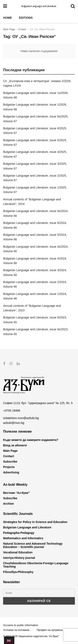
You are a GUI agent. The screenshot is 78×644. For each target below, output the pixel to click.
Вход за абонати (15, 445)
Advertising (11, 472)
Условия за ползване (16, 630)
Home (7, 18)
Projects (9, 467)
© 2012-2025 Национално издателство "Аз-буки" (31, 636)
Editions (26, 18)
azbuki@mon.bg (14, 423)
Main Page (9, 29)
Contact (9, 456)
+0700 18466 (12, 411)
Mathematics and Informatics (23, 538)
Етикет (22, 29)
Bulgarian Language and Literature (39, 6)
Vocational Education (18, 552)
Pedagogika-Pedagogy (19, 533)
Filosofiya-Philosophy (18, 572)
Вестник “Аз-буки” (16, 493)
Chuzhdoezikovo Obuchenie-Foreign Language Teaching (36, 565)
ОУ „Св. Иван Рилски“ (42, 29)
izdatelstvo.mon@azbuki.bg (21, 418)
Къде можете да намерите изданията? (31, 440)
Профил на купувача (50, 630)
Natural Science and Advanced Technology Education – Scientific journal (33, 545)
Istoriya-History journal (19, 558)
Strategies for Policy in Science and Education (35, 522)
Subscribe (10, 461)
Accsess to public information (21, 625)
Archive (8, 504)
